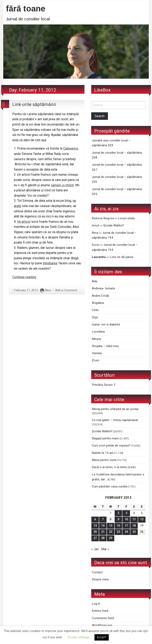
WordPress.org (102, 625)
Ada (94, 281)
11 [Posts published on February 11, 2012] (134, 519)
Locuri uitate (126, 218)
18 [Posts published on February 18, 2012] (134, 526)
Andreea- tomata (103, 288)
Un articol (24, 222)
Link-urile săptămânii (34, 104)
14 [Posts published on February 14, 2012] (103, 526)
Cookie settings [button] (79, 637)
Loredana (98, 332)
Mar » (105, 549)
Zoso (95, 360)
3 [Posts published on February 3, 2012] (126, 513)
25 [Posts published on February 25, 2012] (134, 532)
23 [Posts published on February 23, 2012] (118, 532)
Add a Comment (66, 290)
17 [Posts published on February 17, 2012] (126, 526)
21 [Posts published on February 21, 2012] (103, 532)
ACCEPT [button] (102, 637)
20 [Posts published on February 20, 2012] (95, 532)
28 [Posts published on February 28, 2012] (103, 538)
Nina (48, 290)
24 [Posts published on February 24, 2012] (126, 532)
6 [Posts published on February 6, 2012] (95, 519)
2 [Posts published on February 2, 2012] (118, 513)
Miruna (96, 339)
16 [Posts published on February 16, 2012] (118, 526)
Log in (96, 604)
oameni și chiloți (62, 185)
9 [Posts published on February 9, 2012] (118, 519)
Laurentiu (99, 257)
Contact (97, 572)
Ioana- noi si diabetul (106, 324)
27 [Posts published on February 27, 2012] (95, 538)
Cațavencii (71, 148)
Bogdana (98, 303)
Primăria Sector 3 (104, 385)
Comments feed (103, 618)
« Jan (95, 549)
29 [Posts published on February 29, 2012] (111, 538)
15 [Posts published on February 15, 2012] (111, 526)
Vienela (97, 353)
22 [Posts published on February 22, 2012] (111, 532)
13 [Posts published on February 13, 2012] (95, 526)
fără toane (26, 9)
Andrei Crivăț (100, 296)
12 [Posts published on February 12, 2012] (142, 519)
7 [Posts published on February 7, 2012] (103, 519)
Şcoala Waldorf (114, 225)
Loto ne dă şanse (122, 257)
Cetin (95, 310)
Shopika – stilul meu (105, 346)
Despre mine (100, 579)
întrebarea (50, 263)
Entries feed (100, 611)
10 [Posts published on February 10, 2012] (126, 519)
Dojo (95, 317)
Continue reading (24, 277)
